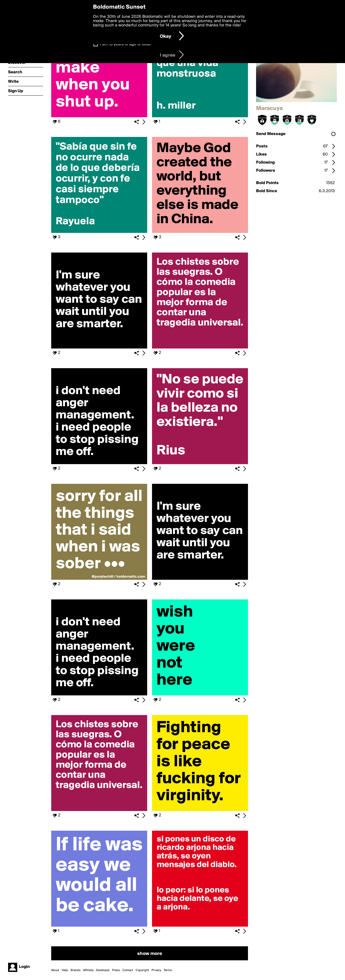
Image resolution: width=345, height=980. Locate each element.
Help (65, 970)
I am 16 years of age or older (126, 44)
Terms (168, 970)
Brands (76, 970)
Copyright (142, 970)
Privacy (156, 970)
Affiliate (88, 970)
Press (116, 970)
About (55, 970)
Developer (103, 970)
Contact (128, 970)
